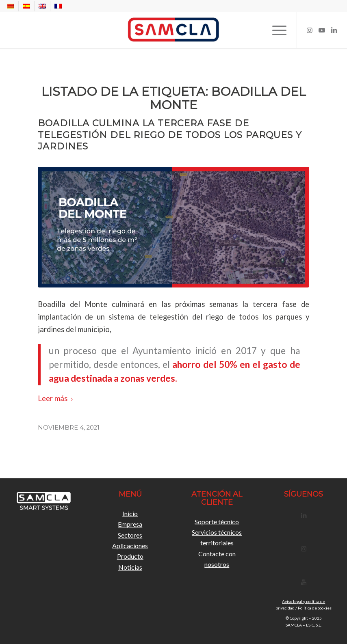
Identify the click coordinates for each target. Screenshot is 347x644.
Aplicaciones (130, 546)
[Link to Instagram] (310, 30)
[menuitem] (13, 6)
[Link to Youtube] (322, 30)
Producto (130, 556)
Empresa (130, 524)
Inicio (130, 513)
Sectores (130, 535)
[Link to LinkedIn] (334, 30)
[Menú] (275, 30)
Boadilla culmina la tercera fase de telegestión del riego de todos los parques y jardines (170, 135)
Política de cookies (315, 608)
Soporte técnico (217, 522)
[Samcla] (173, 30)
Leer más (57, 398)
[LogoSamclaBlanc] (43, 502)
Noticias (130, 567)
